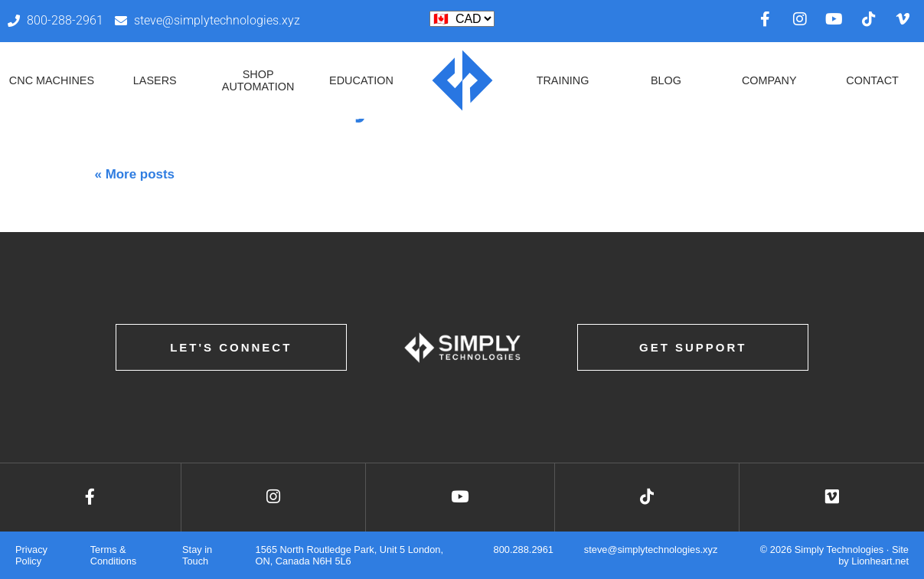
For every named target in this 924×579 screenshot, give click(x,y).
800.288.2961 (524, 550)
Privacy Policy (31, 555)
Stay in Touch (197, 555)
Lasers (155, 80)
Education (361, 80)
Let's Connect (231, 347)
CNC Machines (52, 80)
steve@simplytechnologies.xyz (651, 550)
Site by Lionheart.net (873, 555)
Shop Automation (258, 80)
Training (563, 80)
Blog (666, 80)
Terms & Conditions (113, 555)
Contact (872, 80)
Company (769, 80)
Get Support (693, 347)
